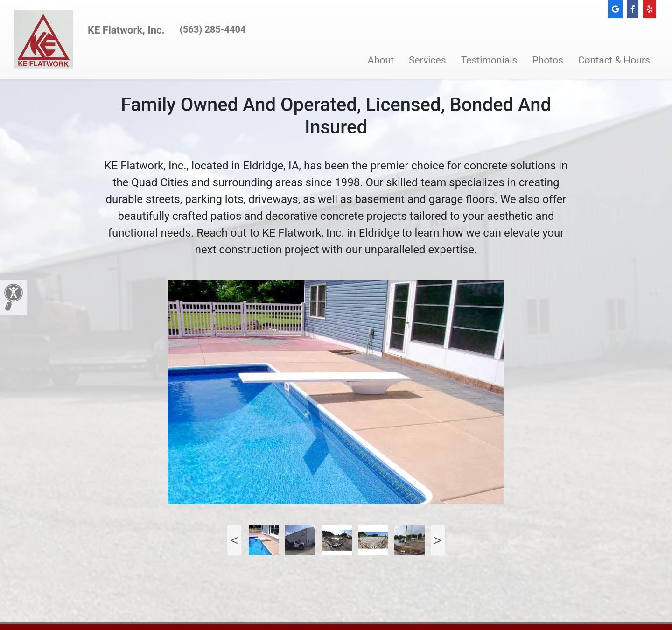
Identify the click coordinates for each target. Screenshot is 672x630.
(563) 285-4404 (213, 29)
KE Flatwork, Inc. (126, 30)
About (381, 60)
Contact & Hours (614, 60)
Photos (548, 60)
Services (427, 60)
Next (438, 540)
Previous (234, 540)
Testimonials (489, 60)
